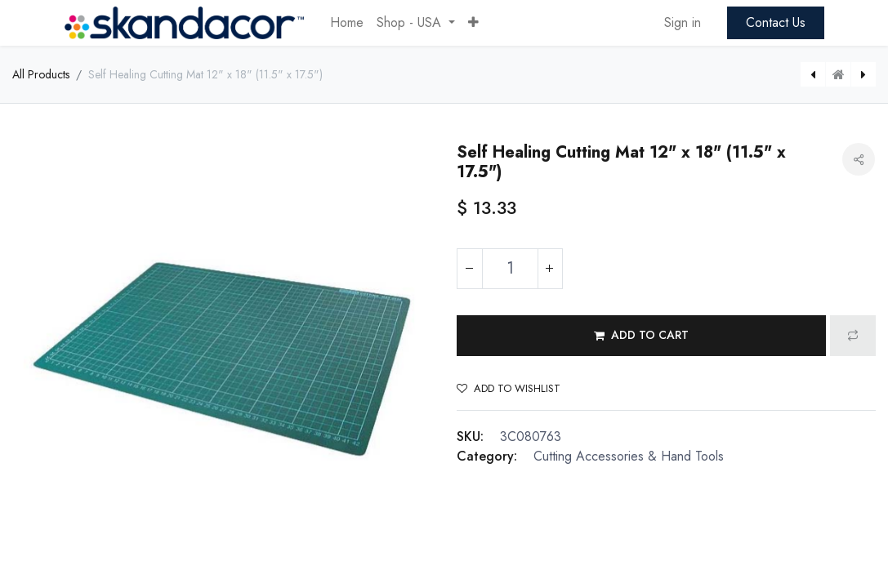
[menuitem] (347, 23)
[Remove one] (470, 269)
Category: (487, 456)
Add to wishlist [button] (509, 388)
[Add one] (550, 269)
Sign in (683, 22)
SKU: (470, 437)
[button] (473, 23)
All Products (41, 74)
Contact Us (776, 22)
